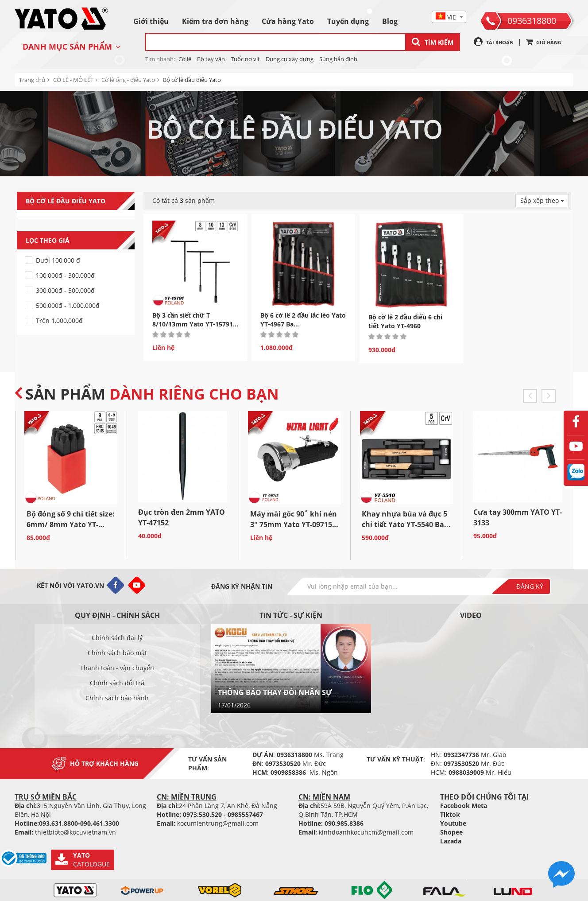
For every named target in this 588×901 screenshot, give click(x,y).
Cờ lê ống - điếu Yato (128, 80)
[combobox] (449, 17)
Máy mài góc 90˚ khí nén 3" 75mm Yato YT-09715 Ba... (294, 524)
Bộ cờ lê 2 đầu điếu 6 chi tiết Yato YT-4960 (405, 321)
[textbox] (449, 17)
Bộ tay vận (211, 59)
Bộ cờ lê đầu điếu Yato (192, 80)
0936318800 (532, 21)
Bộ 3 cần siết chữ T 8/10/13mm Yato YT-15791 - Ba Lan (195, 324)
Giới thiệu (151, 21)
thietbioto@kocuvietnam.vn (75, 832)
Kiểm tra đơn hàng (215, 21)
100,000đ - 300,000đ (65, 275)
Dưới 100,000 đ (58, 260)
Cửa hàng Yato (288, 21)
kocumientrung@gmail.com (218, 823)
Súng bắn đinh (338, 59)
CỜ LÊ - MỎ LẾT (73, 80)
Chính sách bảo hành (117, 698)
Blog (390, 21)
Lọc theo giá (80, 241)
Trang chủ (32, 80)
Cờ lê (185, 59)
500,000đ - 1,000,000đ (68, 305)
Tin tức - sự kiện (291, 615)
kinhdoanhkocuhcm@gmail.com (366, 832)
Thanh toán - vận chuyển (117, 668)
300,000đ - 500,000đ (65, 290)
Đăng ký (530, 586)
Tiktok (450, 814)
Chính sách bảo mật (117, 653)
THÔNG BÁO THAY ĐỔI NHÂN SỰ (275, 692)
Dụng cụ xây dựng (290, 59)
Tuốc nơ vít (245, 59)
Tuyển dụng (348, 21)
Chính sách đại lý (117, 638)
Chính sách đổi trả (117, 683)
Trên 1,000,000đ (59, 320)
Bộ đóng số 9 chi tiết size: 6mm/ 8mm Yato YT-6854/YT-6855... (71, 524)
